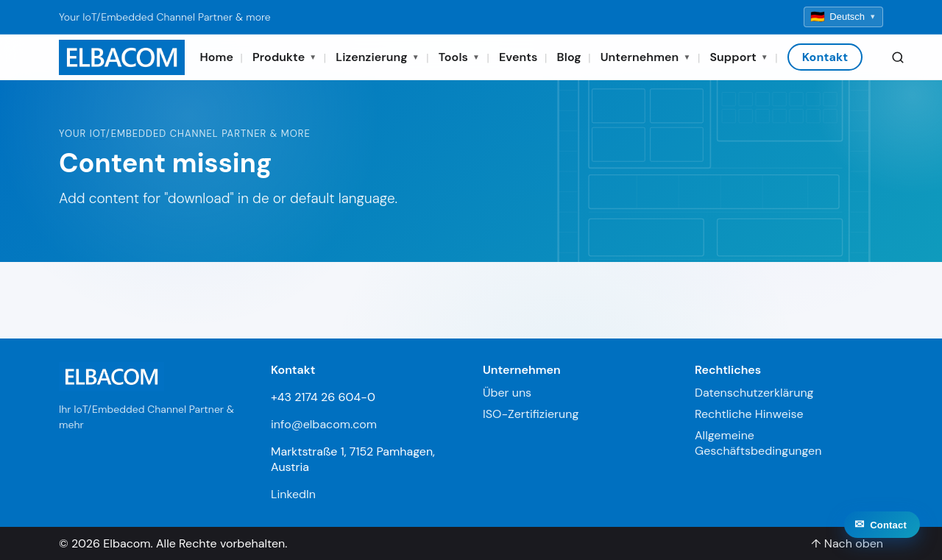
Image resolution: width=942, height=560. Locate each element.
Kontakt (825, 57)
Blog (569, 57)
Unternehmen (646, 57)
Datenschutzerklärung (754, 393)
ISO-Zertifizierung (531, 414)
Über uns (507, 393)
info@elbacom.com (324, 424)
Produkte (284, 57)
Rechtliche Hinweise (749, 414)
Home (216, 57)
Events (518, 57)
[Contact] (882, 546)
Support (739, 57)
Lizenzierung (377, 57)
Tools (459, 57)
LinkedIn (293, 494)
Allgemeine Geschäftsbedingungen (758, 443)
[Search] (898, 57)
